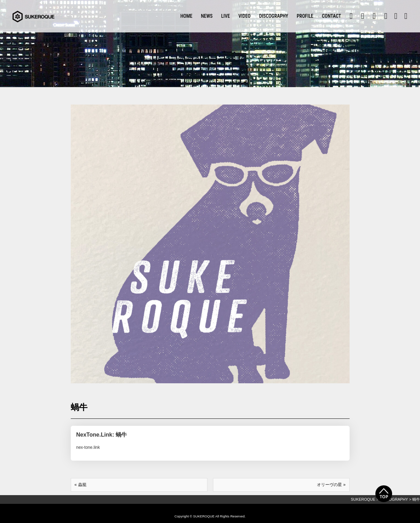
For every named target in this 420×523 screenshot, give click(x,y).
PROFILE (305, 16)
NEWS (207, 16)
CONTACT (332, 16)
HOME (186, 16)
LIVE (225, 16)
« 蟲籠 (81, 485)
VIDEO (245, 16)
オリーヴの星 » (331, 485)
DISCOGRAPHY (273, 16)
